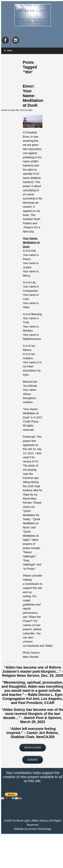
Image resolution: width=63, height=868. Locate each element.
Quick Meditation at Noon (32, 523)
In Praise (29, 569)
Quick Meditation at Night (31, 536)
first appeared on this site (31, 445)
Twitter (49, 646)
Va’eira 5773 (30, 462)
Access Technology (40, 829)
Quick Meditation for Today (31, 515)
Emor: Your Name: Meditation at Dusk (33, 96)
